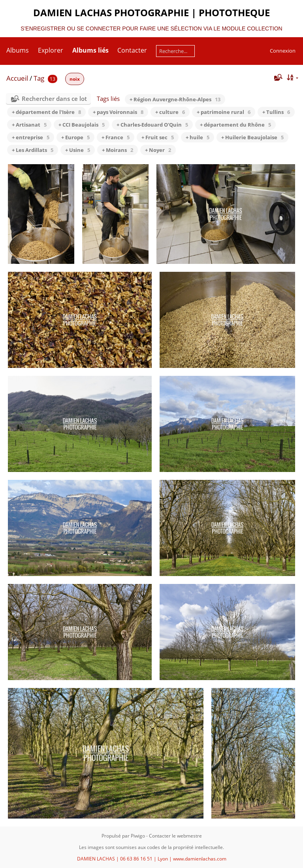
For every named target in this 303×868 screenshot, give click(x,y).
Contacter (132, 50)
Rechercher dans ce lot (54, 99)
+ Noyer (158, 150)
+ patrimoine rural (224, 112)
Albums (18, 50)
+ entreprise (31, 137)
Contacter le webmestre (175, 836)
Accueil (17, 78)
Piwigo (138, 836)
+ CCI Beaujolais (82, 125)
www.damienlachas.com (200, 859)
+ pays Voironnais (118, 112)
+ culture (170, 112)
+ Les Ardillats (33, 150)
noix (75, 79)
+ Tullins (276, 112)
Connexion (283, 51)
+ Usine (78, 150)
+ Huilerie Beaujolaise (252, 137)
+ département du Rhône (235, 125)
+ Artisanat (29, 125)
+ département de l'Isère (46, 112)
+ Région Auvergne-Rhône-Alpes (175, 99)
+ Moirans (118, 150)
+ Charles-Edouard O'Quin (152, 125)
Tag (39, 78)
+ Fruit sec (158, 137)
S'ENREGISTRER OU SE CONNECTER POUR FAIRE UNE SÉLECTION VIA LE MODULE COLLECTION (151, 28)
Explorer (51, 50)
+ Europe (75, 137)
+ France (116, 137)
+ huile (198, 137)
